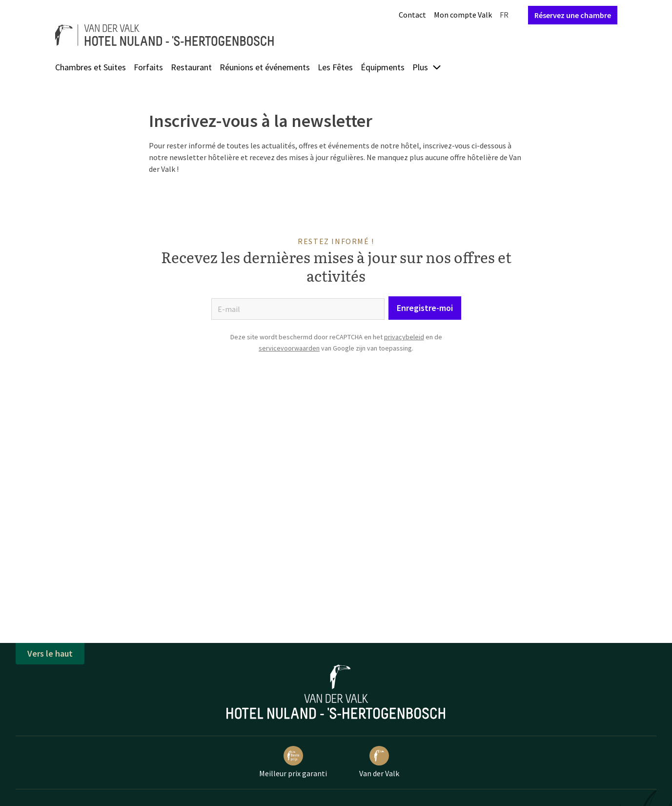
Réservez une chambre (573, 15)
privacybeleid (404, 337)
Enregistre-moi (425, 308)
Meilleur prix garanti (293, 762)
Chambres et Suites (91, 67)
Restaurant (191, 67)
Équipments (383, 67)
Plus (427, 67)
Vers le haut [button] (50, 653)
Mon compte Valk (463, 15)
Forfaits (148, 67)
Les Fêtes (335, 67)
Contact (412, 15)
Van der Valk (379, 762)
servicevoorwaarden (289, 348)
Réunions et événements (265, 67)
